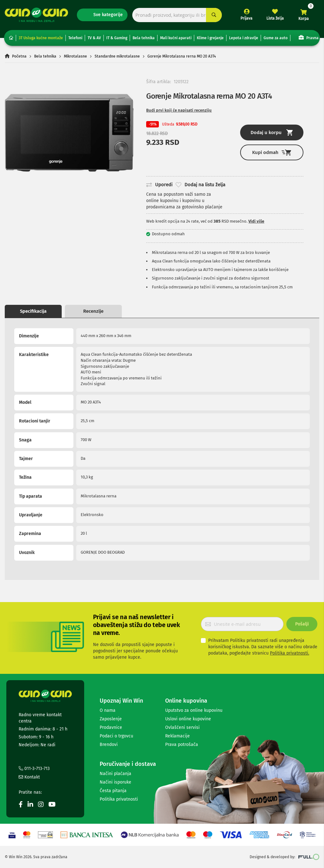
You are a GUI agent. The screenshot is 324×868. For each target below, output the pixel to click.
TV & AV (94, 38)
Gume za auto (276, 38)
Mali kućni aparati (176, 38)
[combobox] (177, 15)
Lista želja (275, 18)
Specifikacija (33, 311)
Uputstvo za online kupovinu (194, 710)
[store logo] (36, 15)
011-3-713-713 (34, 769)
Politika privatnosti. (290, 653)
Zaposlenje (111, 719)
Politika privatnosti (119, 799)
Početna (19, 56)
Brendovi (109, 745)
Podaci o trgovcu (116, 736)
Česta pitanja (113, 791)
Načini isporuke (115, 782)
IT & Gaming (117, 38)
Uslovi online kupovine (188, 719)
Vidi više (256, 221)
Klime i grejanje (210, 38)
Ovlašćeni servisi (182, 727)
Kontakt (29, 777)
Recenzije (93, 311)
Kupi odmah (272, 153)
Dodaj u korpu (272, 132)
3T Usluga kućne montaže (41, 38)
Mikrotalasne (75, 56)
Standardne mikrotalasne (117, 56)
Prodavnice (111, 727)
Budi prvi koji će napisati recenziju (179, 110)
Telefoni (75, 38)
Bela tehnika (144, 38)
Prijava (246, 18)
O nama (108, 710)
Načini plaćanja (115, 774)
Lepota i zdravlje (244, 38)
